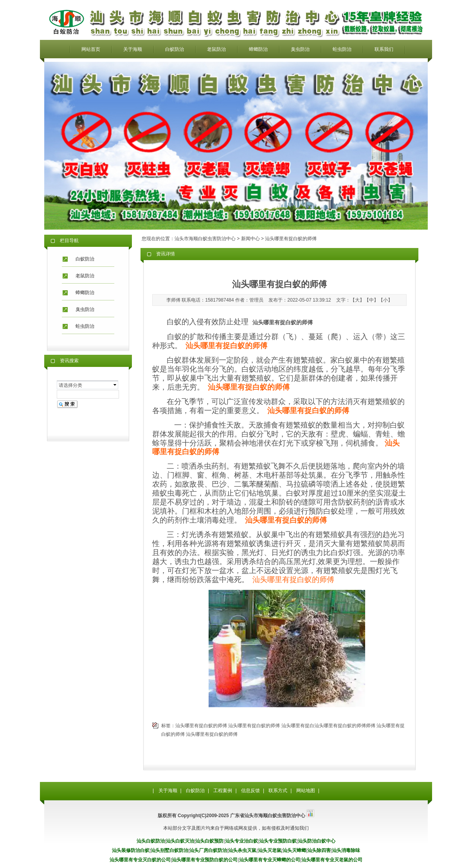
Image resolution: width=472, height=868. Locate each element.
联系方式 (278, 791)
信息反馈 (250, 791)
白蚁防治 (175, 49)
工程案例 (223, 791)
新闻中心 (250, 239)
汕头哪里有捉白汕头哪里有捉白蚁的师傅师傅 (328, 726)
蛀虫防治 (342, 49)
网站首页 (91, 49)
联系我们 (384, 49)
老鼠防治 (216, 49)
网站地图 (306, 791)
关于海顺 (133, 49)
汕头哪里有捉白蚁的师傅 (293, 580)
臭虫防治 (300, 49)
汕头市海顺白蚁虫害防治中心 (205, 239)
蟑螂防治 (258, 49)
